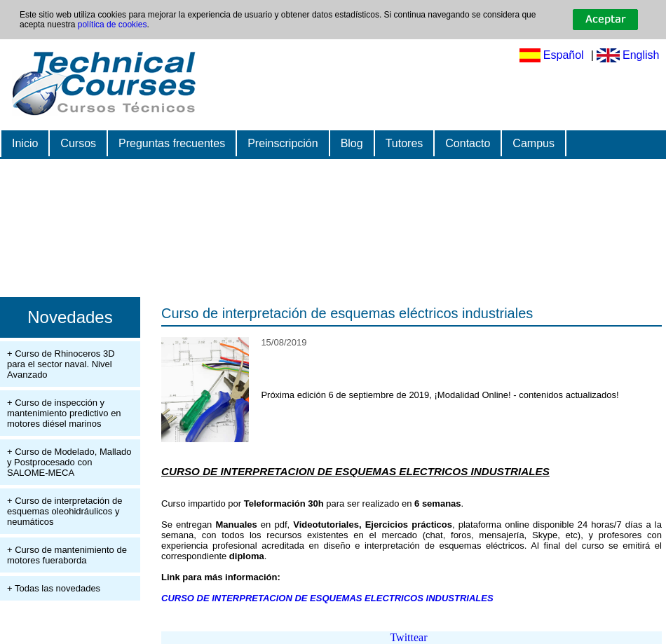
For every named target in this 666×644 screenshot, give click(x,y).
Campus (534, 143)
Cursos (78, 143)
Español (564, 55)
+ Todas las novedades (54, 588)
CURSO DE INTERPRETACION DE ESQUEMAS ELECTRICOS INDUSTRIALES (327, 598)
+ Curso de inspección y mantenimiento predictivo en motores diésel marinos (64, 413)
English (641, 55)
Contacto (468, 143)
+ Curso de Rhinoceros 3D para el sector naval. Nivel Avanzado (61, 364)
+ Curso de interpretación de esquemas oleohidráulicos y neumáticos (64, 511)
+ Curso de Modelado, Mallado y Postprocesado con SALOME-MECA (69, 462)
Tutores (405, 143)
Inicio (25, 143)
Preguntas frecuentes (172, 143)
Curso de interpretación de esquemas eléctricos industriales (347, 313)
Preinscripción (283, 143)
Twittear (408, 637)
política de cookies (113, 25)
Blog (352, 143)
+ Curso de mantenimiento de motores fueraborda (67, 555)
